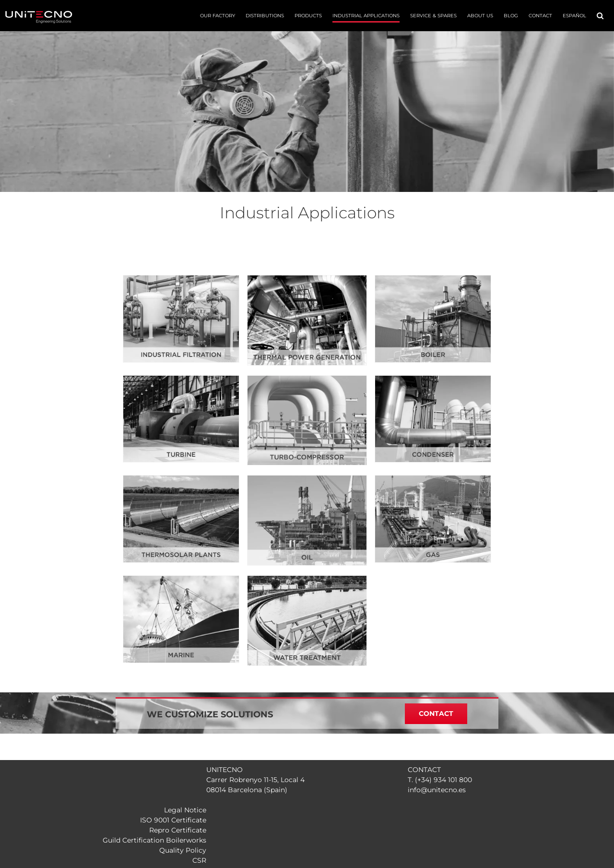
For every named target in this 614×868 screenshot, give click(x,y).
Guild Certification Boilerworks (154, 840)
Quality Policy (183, 850)
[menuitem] (574, 16)
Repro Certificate (178, 830)
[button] (600, 16)
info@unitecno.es (437, 790)
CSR (199, 860)
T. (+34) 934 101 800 (440, 780)
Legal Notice (185, 810)
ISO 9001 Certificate (173, 820)
